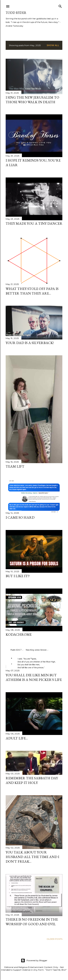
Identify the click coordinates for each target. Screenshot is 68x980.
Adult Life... (17, 738)
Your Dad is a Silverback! (30, 343)
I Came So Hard (20, 517)
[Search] (60, 6)
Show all (53, 45)
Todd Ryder (16, 13)
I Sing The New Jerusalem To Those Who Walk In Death (32, 100)
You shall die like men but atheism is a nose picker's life (34, 677)
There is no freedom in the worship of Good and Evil (32, 922)
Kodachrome (19, 634)
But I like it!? (18, 576)
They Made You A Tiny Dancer (34, 223)
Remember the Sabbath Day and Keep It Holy (32, 780)
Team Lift (15, 466)
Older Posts (54, 939)
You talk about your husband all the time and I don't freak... (32, 857)
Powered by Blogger (34, 960)
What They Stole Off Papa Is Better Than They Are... (32, 291)
